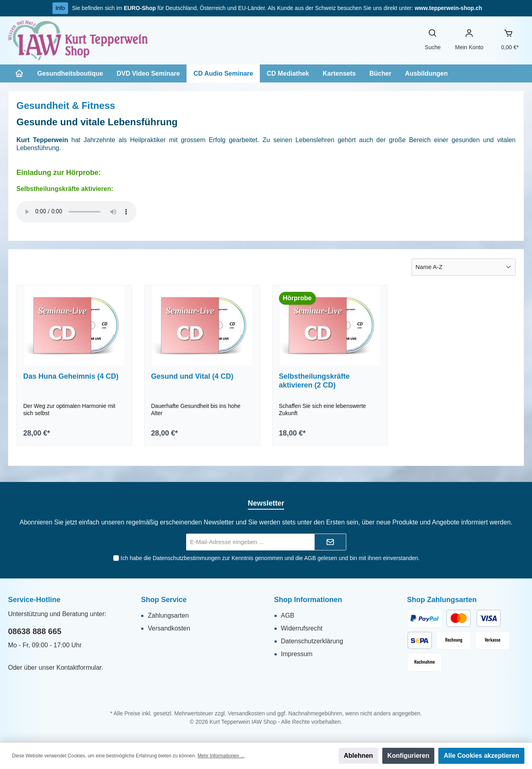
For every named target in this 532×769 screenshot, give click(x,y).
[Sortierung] (464, 267)
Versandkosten (169, 628)
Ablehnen (358, 756)
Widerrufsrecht (302, 628)
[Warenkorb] (508, 40)
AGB (310, 558)
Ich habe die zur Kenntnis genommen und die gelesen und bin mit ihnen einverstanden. (270, 558)
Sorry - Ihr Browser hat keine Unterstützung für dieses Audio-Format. (76, 212)
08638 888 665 (35, 631)
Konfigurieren (409, 756)
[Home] (19, 73)
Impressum (297, 654)
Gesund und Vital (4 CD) (192, 376)
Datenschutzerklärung (312, 641)
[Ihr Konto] (469, 40)
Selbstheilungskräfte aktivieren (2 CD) (314, 381)
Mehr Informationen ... (221, 756)
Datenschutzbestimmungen (187, 558)
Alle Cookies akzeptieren (481, 756)
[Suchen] (433, 40)
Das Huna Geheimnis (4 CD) (71, 376)
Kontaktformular (79, 668)
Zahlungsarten (168, 615)
